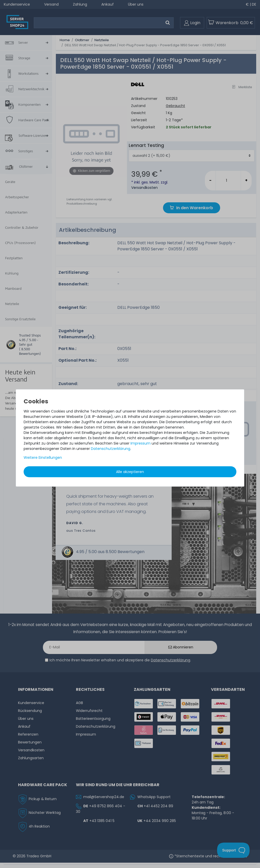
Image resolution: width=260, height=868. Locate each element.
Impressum (141, 443)
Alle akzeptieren (130, 471)
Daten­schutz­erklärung (111, 448)
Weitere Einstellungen (43, 457)
